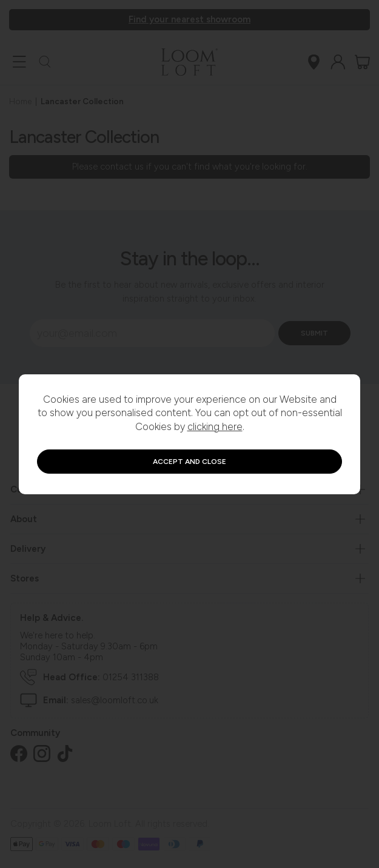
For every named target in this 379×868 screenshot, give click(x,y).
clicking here (215, 426)
